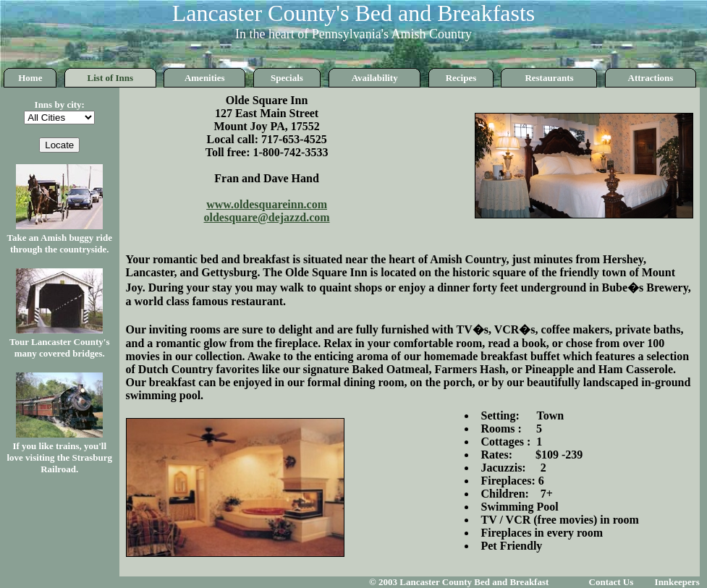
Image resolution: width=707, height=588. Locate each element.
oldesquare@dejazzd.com (267, 217)
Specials (287, 78)
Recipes (461, 78)
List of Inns (111, 78)
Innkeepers (677, 582)
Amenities (205, 78)
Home (30, 78)
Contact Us (611, 582)
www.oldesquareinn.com (267, 204)
